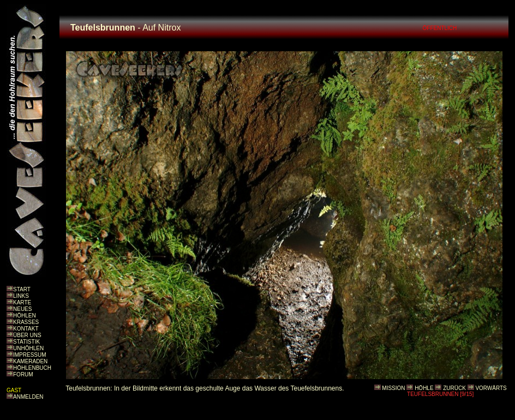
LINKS (21, 296)
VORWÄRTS (491, 388)
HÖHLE (424, 388)
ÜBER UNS (27, 335)
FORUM (23, 374)
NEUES (22, 309)
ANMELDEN (28, 397)
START (22, 289)
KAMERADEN (30, 361)
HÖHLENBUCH (32, 368)
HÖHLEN (25, 316)
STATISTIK (26, 342)
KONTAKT (26, 329)
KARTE (22, 302)
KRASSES (26, 322)
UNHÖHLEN (28, 348)
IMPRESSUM (30, 355)
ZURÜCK (454, 388)
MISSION (393, 388)
